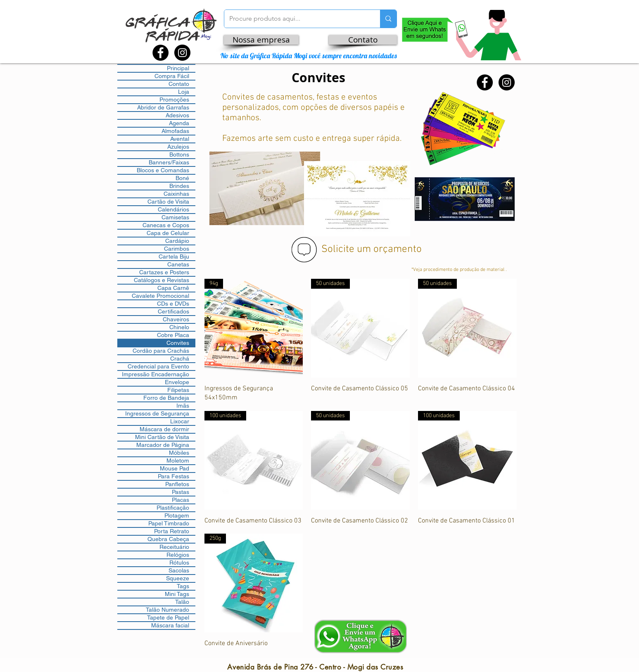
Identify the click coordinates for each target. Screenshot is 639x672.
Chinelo (179, 327)
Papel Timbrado (169, 523)
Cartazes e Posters (164, 272)
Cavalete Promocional (160, 296)
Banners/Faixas (169, 162)
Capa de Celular (168, 233)
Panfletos (177, 484)
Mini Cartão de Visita (162, 437)
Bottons (179, 154)
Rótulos (179, 563)
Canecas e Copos (166, 225)
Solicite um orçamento (372, 249)
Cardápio (177, 241)
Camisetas (175, 217)
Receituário (174, 547)
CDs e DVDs (173, 304)
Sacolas (179, 570)
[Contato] (363, 40)
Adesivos (177, 115)
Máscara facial (170, 625)
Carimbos (177, 249)
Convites (178, 343)
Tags (183, 586)
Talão (182, 602)
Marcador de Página (163, 445)
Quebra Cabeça (168, 539)
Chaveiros (176, 319)
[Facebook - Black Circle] (160, 53)
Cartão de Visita (168, 202)
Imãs (183, 406)
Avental (180, 139)
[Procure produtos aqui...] (296, 19)
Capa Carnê (173, 288)
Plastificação (173, 508)
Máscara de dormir (164, 429)
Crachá (180, 359)
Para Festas (173, 476)
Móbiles (179, 453)
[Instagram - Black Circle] (182, 53)
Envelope (177, 382)
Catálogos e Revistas (162, 280)
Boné (182, 178)
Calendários (173, 209)
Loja (184, 92)
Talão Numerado (167, 610)
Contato (179, 84)
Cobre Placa (173, 335)
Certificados (173, 311)
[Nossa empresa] (261, 40)
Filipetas (178, 390)
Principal (178, 68)
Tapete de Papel (168, 617)
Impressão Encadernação (156, 374)
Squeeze (178, 578)
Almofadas (175, 131)
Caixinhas (176, 194)
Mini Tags (177, 594)
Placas (181, 500)
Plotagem (177, 515)
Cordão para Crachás (161, 351)
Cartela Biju (174, 256)
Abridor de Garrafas (163, 107)
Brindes (179, 186)
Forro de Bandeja (166, 398)
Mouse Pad (175, 468)
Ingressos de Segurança (157, 413)
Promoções (174, 100)
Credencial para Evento (158, 366)
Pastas (181, 492)
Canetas (178, 264)
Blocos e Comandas (163, 170)
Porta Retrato (172, 531)
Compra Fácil (172, 76)
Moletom (178, 461)
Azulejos (178, 147)
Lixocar (180, 421)
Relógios (178, 555)
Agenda (179, 123)
